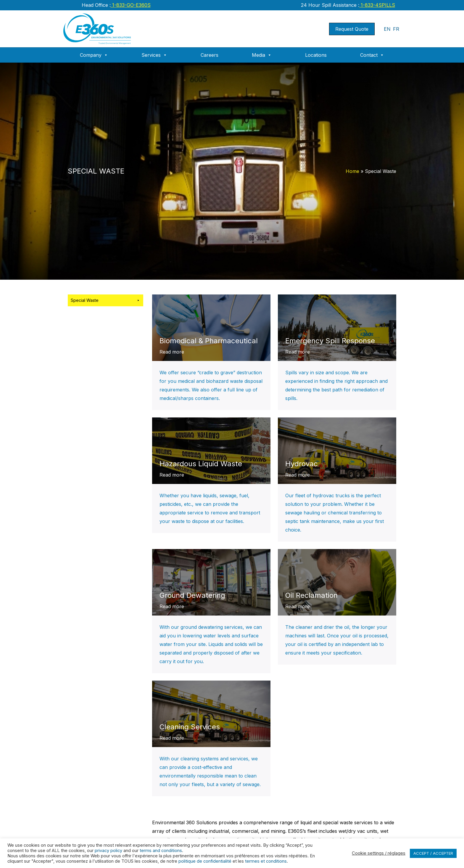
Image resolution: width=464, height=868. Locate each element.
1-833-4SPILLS (377, 5)
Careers (210, 55)
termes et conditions (266, 861)
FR (396, 29)
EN (387, 29)
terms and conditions (161, 851)
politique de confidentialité (205, 861)
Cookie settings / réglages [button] (379, 853)
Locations (316, 55)
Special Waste (105, 300)
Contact (372, 55)
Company (94, 55)
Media (262, 55)
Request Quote (352, 29)
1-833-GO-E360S (131, 5)
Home (352, 171)
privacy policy (108, 851)
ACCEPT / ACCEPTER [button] (433, 853)
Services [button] (154, 55)
